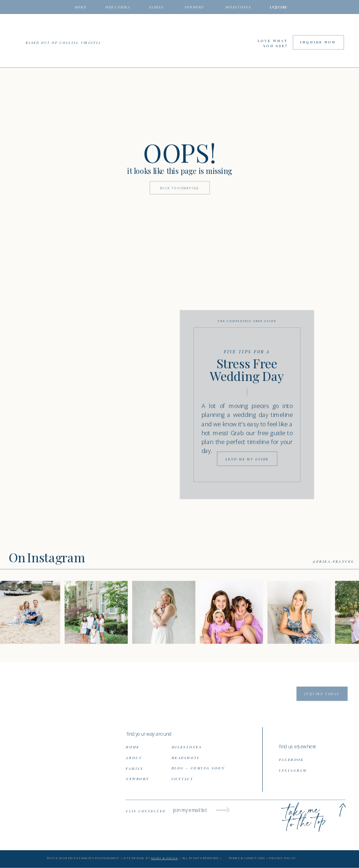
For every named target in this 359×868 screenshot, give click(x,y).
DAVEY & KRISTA (164, 858)
